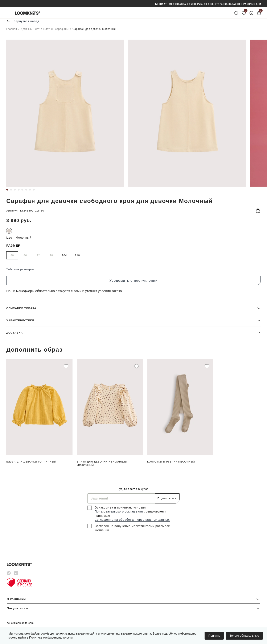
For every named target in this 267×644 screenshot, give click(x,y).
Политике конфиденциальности (51, 637)
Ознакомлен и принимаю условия (120, 507)
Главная (12, 29)
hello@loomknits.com (20, 623)
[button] (133, 308)
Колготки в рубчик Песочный (171, 462)
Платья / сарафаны (56, 29)
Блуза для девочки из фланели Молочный (102, 463)
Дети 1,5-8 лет (30, 29)
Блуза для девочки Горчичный (31, 462)
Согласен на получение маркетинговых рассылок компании (132, 528)
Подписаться (167, 498)
